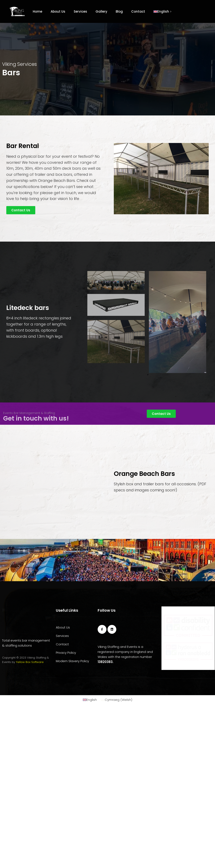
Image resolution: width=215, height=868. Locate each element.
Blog (119, 11)
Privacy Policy (66, 767)
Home (37, 11)
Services (80, 11)
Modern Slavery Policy (72, 775)
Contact (138, 11)
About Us (58, 11)
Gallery (101, 11)
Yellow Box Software (30, 787)
